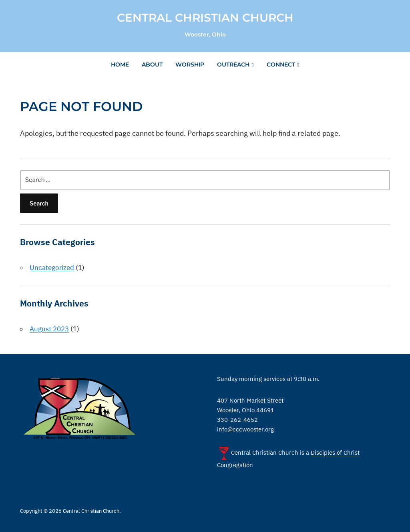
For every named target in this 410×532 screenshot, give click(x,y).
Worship (190, 64)
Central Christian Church (205, 18)
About (152, 64)
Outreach (233, 64)
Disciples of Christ (335, 453)
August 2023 (49, 329)
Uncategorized (52, 268)
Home (120, 64)
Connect (281, 64)
